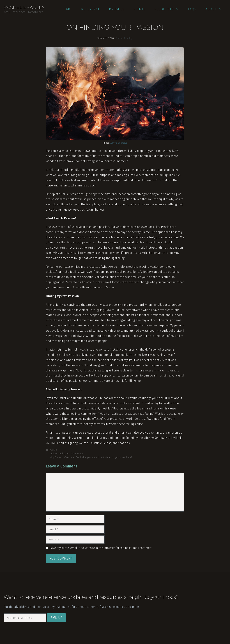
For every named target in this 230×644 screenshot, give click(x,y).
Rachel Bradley (24, 7)
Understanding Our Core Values (67, 454)
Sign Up (56, 618)
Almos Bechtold (119, 143)
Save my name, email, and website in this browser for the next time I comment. (101, 548)
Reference (91, 9)
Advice (53, 450)
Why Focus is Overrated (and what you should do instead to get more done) (91, 457)
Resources (169, 9)
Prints (140, 9)
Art (69, 9)
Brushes (117, 9)
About (216, 9)
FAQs (192, 9)
